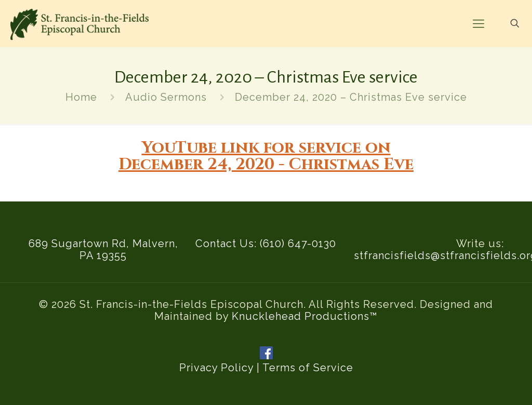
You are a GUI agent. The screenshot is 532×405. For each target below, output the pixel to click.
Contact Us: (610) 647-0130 (266, 244)
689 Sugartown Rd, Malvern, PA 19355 (103, 249)
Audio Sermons (166, 97)
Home (81, 97)
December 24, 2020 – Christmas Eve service (351, 97)
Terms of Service (308, 368)
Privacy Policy (216, 368)
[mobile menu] (478, 23)
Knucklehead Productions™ (305, 316)
